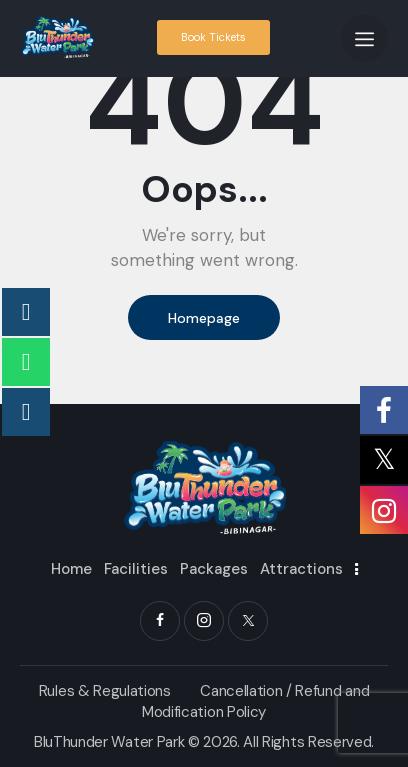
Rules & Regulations (105, 691)
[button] (364, 38)
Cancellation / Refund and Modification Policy (255, 701)
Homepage (204, 318)
